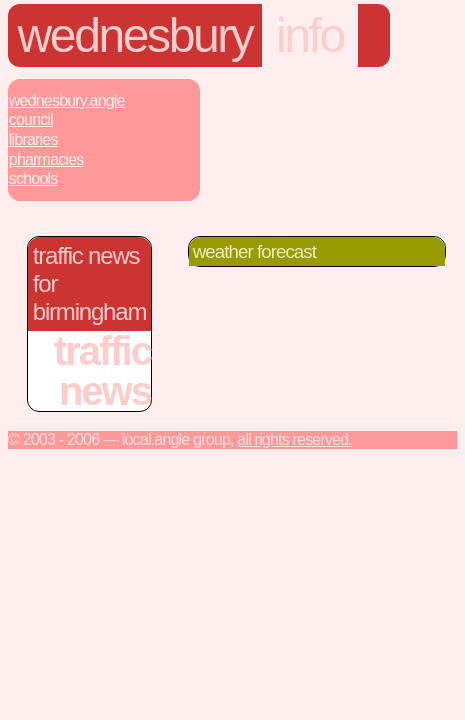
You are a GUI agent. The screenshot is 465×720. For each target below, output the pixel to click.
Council (31, 119)
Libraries (33, 139)
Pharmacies (46, 159)
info (310, 35)
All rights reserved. (294, 439)
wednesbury (135, 35)
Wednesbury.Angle (67, 100)
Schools (33, 178)
